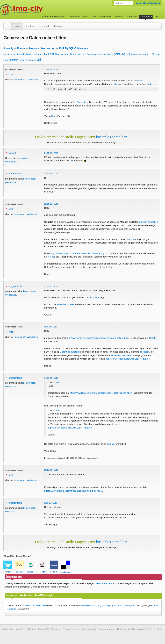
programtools (15, 174)
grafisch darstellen (135, 54)
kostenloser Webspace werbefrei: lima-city (34, 10)
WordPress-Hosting (101, 17)
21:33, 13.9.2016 (51, 287)
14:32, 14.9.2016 (51, 378)
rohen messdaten (27, 60)
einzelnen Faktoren (121, 356)
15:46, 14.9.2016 (51, 470)
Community (146, 17)
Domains (118, 17)
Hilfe (157, 17)
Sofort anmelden (103, 584)
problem (14, 60)
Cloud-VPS (131, 17)
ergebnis (82, 54)
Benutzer (29, 26)
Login (138, 3)
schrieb (56, 383)
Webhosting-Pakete (78, 17)
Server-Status (156, 630)
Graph (152, 338)
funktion (91, 54)
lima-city (8, 48)
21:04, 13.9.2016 (51, 154)
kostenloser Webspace (53, 17)
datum (54, 54)
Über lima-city (89, 630)
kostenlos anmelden (112, 137)
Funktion (130, 240)
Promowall (44, 26)
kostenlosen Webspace (26, 80)
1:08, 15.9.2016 (51, 503)
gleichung (119, 54)
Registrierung (152, 3)
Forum (17, 26)
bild (25, 54)
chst (11, 74)
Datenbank (138, 80)
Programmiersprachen (42, 48)
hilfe (153, 54)
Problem (95, 298)
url (39, 59)
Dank (54, 117)
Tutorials (58, 26)
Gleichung (65, 352)
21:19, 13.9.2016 (51, 174)
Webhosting (8, 630)
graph (147, 54)
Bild (72, 161)
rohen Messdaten (66, 305)
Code (149, 84)
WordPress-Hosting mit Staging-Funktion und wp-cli (108, 606)
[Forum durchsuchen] (123, 3)
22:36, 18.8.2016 (51, 69)
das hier (111, 444)
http (158, 54)
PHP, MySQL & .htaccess (73, 48)
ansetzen (8, 54)
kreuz (6, 60)
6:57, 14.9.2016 (51, 327)
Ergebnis (81, 103)
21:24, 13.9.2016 (51, 204)
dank (35, 54)
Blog (100, 630)
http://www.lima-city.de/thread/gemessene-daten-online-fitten (98, 338)
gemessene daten (104, 54)
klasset (12, 153)
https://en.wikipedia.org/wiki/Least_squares (128, 359)
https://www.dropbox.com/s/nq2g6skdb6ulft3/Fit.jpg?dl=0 (73, 491)
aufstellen (18, 54)
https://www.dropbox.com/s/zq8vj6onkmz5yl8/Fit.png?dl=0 (80, 254)
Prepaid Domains (71, 630)
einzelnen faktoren (67, 54)
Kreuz (51, 257)
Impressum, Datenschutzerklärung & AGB (126, 630)
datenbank (44, 54)
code (30, 54)
